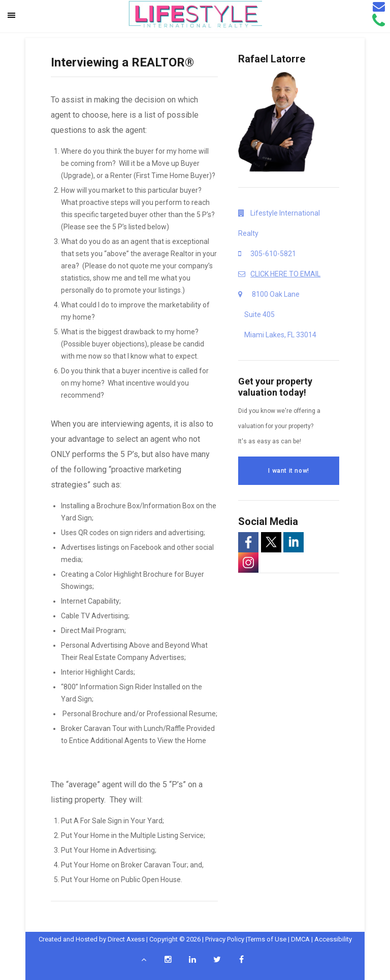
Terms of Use (267, 939)
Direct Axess (126, 939)
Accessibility (333, 939)
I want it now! (288, 471)
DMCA (300, 939)
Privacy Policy (225, 939)
